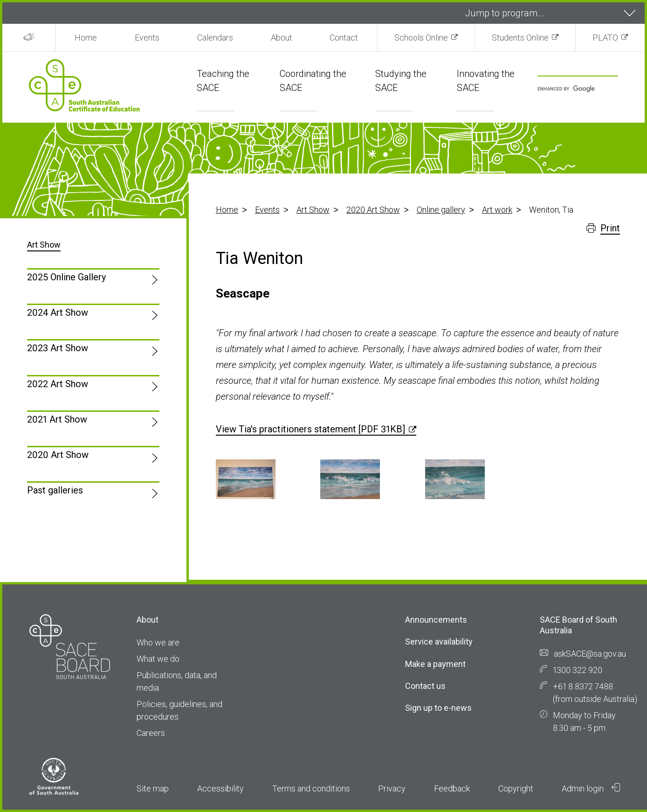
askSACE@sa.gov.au (590, 654)
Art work (497, 210)
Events (147, 38)
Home (86, 38)
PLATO (605, 38)
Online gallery (441, 210)
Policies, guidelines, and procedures (179, 710)
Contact (344, 38)
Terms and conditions (311, 788)
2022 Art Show (58, 384)
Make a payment (435, 664)
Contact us (425, 686)
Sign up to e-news (438, 708)
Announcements (436, 620)
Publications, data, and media (177, 681)
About (282, 38)
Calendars (215, 38)
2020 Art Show (373, 210)
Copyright (516, 788)
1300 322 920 (578, 670)
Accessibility (220, 788)
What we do (158, 659)
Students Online (520, 38)
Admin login (591, 788)
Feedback (452, 788)
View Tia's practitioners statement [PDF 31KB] (310, 429)
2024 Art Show (58, 312)
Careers (151, 733)
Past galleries (55, 490)
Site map (153, 788)
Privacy (392, 788)
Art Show (313, 210)
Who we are (158, 642)
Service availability (439, 642)
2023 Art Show (58, 348)
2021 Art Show (57, 419)
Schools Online (421, 38)
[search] (573, 89)
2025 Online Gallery (66, 277)
